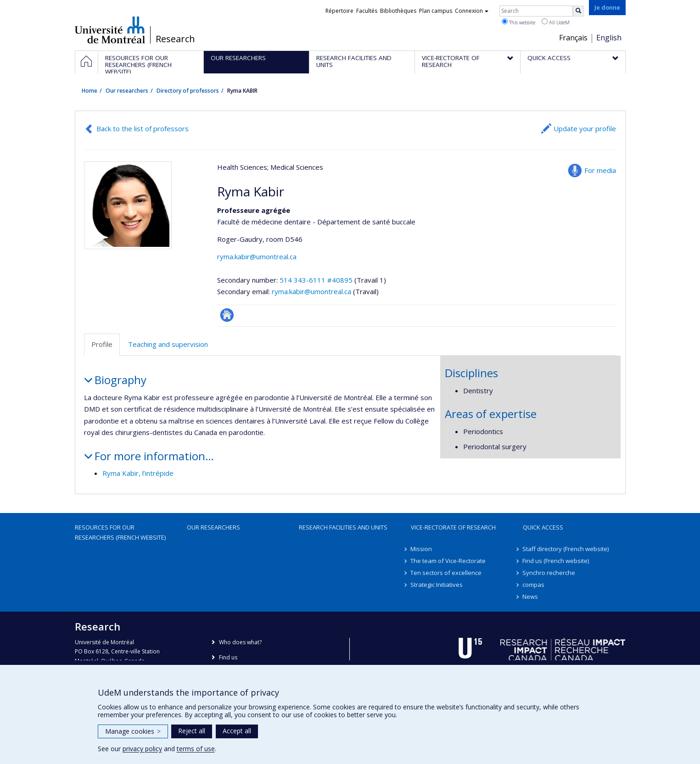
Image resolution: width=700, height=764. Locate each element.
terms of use (196, 749)
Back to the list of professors (143, 128)
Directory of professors (188, 91)
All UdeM (556, 22)
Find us (228, 657)
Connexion (472, 11)
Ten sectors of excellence (446, 573)
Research (175, 39)
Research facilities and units (343, 527)
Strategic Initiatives (437, 585)
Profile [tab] (102, 344)
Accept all (237, 731)
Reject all (192, 731)
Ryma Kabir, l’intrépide (138, 473)
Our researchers (127, 91)
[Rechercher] (578, 11)
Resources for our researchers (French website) (120, 532)
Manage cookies (133, 731)
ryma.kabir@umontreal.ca (257, 257)
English (609, 38)
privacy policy (142, 749)
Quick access (543, 527)
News (531, 597)
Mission (422, 549)
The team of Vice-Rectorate (448, 561)
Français (573, 38)
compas (534, 585)
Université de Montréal (110, 30)
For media (600, 170)
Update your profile (585, 128)
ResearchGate (227, 315)
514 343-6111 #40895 (316, 280)
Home (90, 91)
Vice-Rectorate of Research (453, 527)
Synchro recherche (549, 573)
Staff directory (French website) (566, 549)
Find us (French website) (556, 561)
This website (518, 22)
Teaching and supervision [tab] (168, 344)
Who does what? (240, 642)
